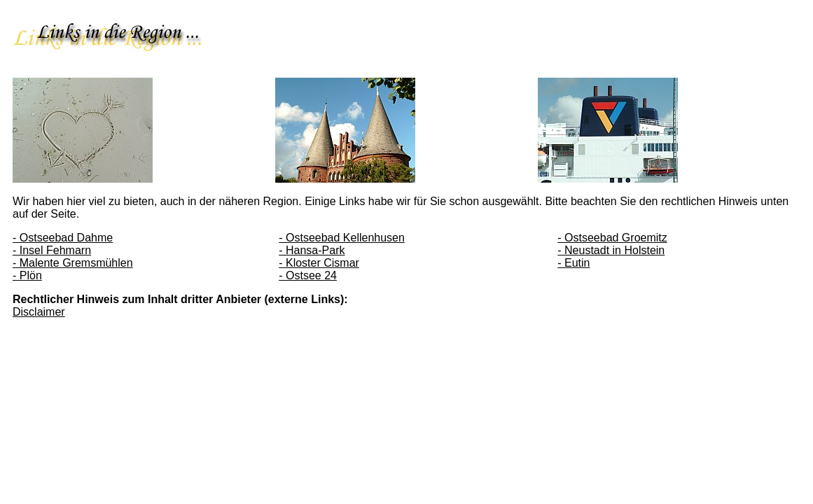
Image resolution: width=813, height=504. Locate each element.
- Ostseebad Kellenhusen (342, 238)
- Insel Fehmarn (52, 250)
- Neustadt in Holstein (611, 250)
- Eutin (574, 263)
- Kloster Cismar (319, 263)
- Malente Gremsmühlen (73, 263)
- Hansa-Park (312, 250)
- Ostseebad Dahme (63, 238)
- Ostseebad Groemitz (612, 238)
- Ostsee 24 (308, 275)
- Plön (27, 275)
